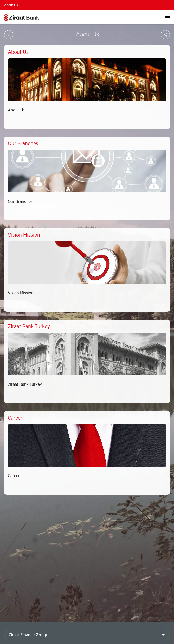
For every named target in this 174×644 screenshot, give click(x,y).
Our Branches (20, 202)
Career (14, 476)
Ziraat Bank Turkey (25, 384)
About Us (11, 5)
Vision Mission (21, 293)
